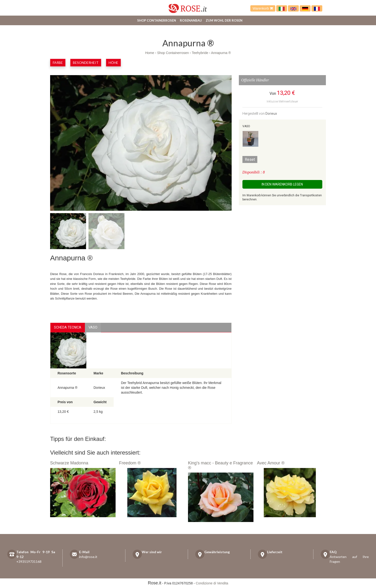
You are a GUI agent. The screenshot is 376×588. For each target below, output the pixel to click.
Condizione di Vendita (212, 583)
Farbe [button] (58, 63)
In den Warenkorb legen (282, 184)
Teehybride (200, 53)
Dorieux (271, 114)
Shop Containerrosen (157, 20)
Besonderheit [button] (86, 63)
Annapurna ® (221, 53)
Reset (250, 159)
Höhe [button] (113, 63)
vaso (93, 327)
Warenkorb (263, 8)
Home (150, 53)
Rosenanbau (191, 20)
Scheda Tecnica (68, 327)
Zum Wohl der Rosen (224, 20)
